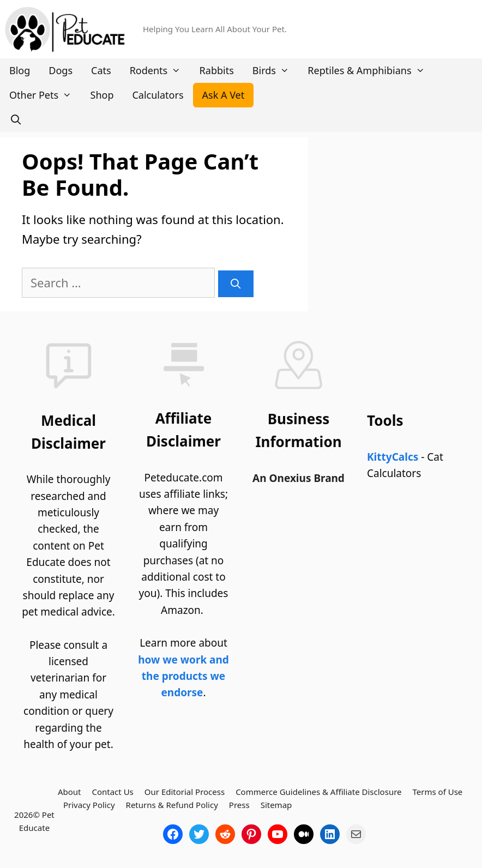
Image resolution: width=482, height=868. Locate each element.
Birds (276, 71)
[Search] (236, 284)
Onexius (292, 478)
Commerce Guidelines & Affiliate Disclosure (318, 792)
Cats (101, 70)
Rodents (160, 71)
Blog (20, 70)
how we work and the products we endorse (183, 676)
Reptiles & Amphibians (371, 71)
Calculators (158, 95)
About (70, 792)
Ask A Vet (224, 95)
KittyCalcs (393, 457)
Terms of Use (438, 792)
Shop (102, 95)
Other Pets (45, 95)
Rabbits (217, 70)
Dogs (61, 70)
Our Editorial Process (185, 792)
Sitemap (276, 805)
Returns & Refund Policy (172, 805)
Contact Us (112, 792)
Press (239, 805)
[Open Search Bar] (16, 120)
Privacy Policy (89, 805)
